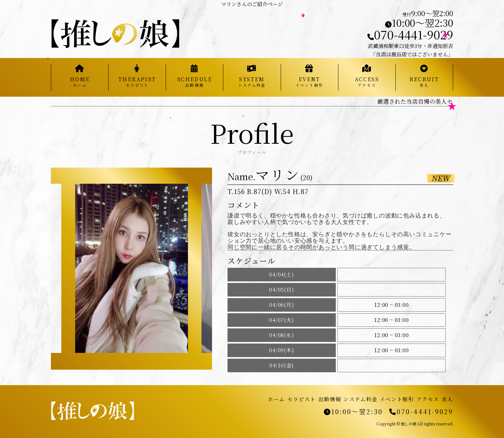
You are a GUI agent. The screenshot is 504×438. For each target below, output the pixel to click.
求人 (447, 399)
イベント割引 (397, 399)
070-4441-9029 (410, 34)
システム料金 (360, 399)
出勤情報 (330, 399)
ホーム (276, 399)
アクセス (428, 399)
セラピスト (302, 399)
